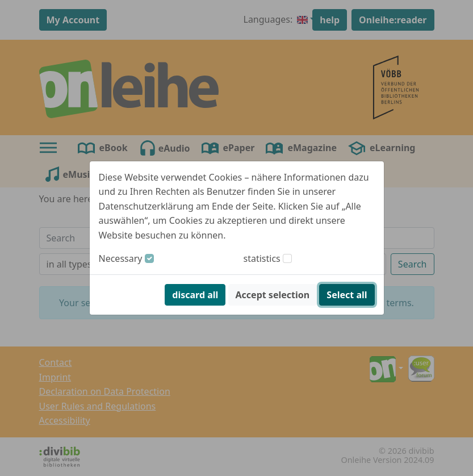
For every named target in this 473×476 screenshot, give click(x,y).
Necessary (121, 258)
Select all (347, 295)
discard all (195, 295)
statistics (262, 258)
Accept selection (273, 295)
